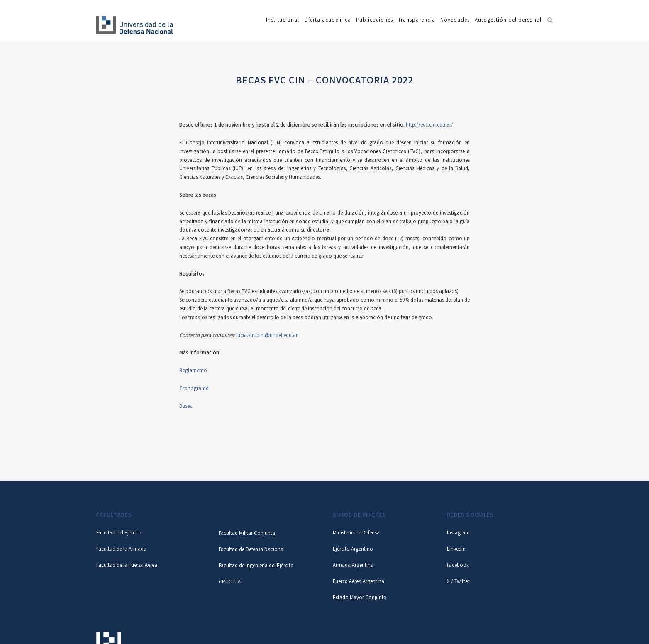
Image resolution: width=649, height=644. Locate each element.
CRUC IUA (230, 582)
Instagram (458, 533)
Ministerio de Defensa (356, 533)
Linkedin (456, 550)
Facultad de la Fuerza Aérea (127, 566)
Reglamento (193, 371)
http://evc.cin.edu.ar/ (429, 126)
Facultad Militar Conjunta (247, 534)
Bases (185, 407)
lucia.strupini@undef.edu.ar (267, 336)
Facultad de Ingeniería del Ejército (256, 566)
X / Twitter (458, 582)
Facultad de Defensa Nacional (252, 550)
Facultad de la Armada (121, 550)
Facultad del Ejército (119, 533)
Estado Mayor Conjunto (360, 598)
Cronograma (194, 389)
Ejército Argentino (353, 550)
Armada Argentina (353, 566)
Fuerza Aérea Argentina (359, 582)
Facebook (458, 566)
